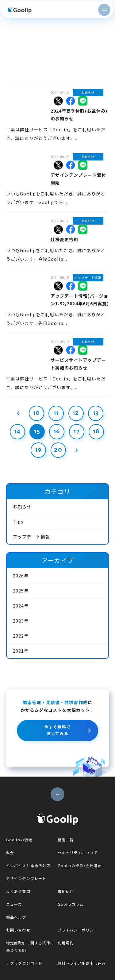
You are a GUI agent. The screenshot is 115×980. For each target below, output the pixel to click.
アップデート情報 (31, 537)
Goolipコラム (71, 904)
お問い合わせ (18, 930)
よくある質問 (18, 891)
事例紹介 (66, 891)
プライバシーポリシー (78, 930)
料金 (10, 853)
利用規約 (66, 943)
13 (96, 413)
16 (57, 432)
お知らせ (22, 507)
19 (38, 450)
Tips (18, 522)
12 (76, 413)
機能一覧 (66, 840)
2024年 (21, 606)
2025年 (21, 591)
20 (58, 450)
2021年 (21, 651)
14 (17, 432)
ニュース (14, 904)
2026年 (21, 576)
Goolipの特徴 (19, 840)
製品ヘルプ (16, 917)
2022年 (21, 636)
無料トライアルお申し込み (82, 963)
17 (76, 432)
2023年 (21, 621)
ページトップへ (57, 794)
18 (96, 432)
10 (36, 413)
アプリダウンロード (24, 963)
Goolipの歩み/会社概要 (80, 865)
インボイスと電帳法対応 (28, 865)
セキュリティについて (78, 853)
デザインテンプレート (26, 878)
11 (56, 413)
